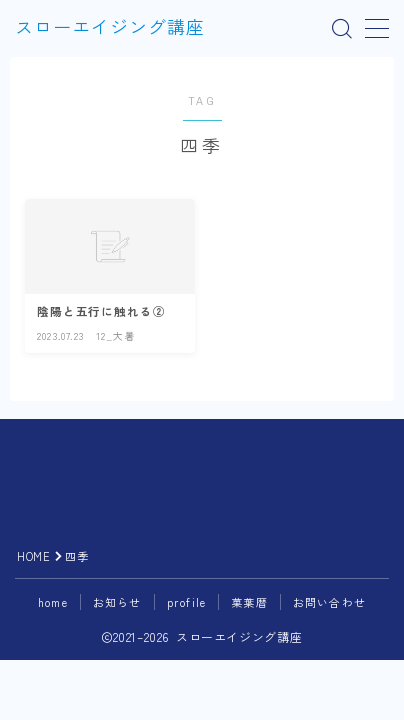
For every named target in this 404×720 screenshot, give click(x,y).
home (53, 602)
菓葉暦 (249, 602)
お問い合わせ (329, 602)
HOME (33, 556)
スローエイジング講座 (110, 29)
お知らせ (117, 602)
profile (186, 602)
